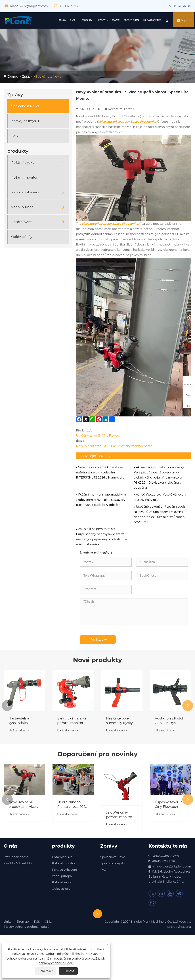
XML (48, 923)
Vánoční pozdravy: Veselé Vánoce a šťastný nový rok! (160, 497)
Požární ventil (22, 222)
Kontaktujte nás (146, 20)
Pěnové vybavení (25, 192)
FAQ (15, 136)
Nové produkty (97, 660)
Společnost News (48, 77)
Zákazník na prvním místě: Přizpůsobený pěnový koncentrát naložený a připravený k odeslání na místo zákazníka (102, 537)
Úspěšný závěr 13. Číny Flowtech (99, 436)
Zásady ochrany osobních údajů (27, 928)
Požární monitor (24, 177)
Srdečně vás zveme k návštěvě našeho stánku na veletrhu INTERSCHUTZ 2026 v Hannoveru (100, 472)
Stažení (110, 20)
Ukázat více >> (19, 731)
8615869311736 (69, 6)
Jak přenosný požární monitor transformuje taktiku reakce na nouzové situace (120, 816)
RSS (37, 923)
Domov (56, 20)
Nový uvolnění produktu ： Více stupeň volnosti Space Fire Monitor (24, 805)
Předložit (98, 640)
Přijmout (68, 971)
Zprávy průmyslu (25, 121)
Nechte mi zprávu (121, 109)
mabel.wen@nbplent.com (29, 6)
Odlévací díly (22, 237)
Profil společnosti (16, 858)
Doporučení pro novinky (98, 755)
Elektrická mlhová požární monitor (72, 721)
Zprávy (96, 20)
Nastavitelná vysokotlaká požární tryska (20, 721)
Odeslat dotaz (125, 20)
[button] (7, 706)
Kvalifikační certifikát (19, 864)
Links (7, 923)
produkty (81, 20)
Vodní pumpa (22, 207)
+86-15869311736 (163, 862)
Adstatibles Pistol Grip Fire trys (169, 721)
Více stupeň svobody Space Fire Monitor (128, 122)
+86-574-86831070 (166, 857)
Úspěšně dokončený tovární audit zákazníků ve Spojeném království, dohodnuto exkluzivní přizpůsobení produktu (160, 514)
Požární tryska (23, 163)
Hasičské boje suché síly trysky (119, 721)
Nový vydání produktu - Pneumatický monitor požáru (115, 446)
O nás (66, 20)
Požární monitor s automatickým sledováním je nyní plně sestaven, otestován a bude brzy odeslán (101, 500)
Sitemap (23, 923)
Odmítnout (46, 971)
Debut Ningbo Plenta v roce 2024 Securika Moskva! (72, 805)
